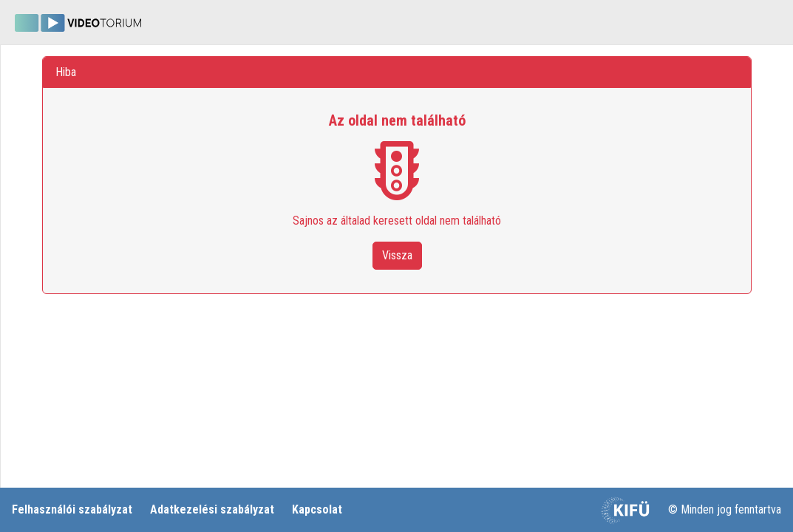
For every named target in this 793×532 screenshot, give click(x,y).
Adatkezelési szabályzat (212, 509)
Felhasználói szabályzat (72, 509)
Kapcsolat (317, 509)
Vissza (397, 255)
